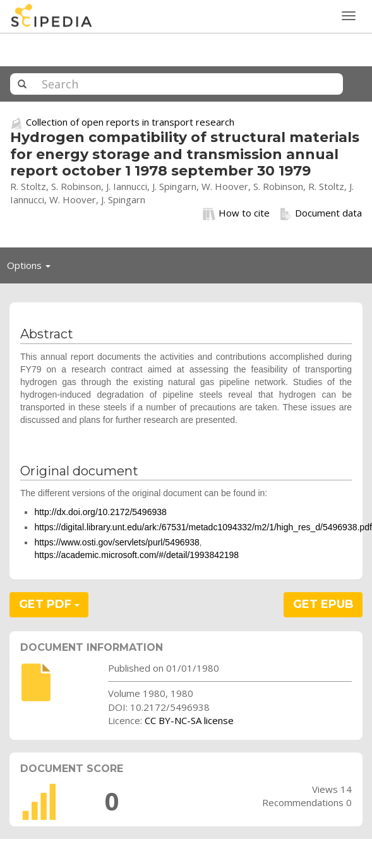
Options (32, 268)
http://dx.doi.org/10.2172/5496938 (100, 512)
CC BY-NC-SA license (189, 720)
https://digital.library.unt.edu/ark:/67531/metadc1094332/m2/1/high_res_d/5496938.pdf (203, 527)
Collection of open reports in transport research (130, 122)
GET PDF (49, 604)
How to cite (236, 213)
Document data (321, 213)
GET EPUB (323, 604)
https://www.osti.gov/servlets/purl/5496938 (117, 542)
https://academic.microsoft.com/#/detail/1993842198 (136, 555)
